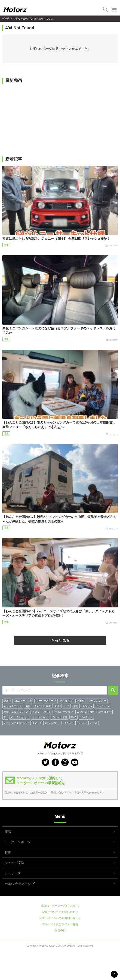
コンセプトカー (86, 712)
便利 (76, 706)
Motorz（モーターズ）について (60, 906)
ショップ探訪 (14, 863)
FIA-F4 (37, 723)
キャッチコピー (13, 706)
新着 (8, 832)
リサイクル (10, 712)
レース (94, 723)
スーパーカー (40, 717)
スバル (38, 706)
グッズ (82, 723)
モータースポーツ (46, 701)
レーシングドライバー (16, 723)
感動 (49, 706)
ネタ (67, 706)
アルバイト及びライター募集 (60, 924)
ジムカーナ (87, 717)
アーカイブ (105, 712)
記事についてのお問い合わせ (60, 912)
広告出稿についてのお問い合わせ (60, 918)
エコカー (20, 701)
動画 (58, 706)
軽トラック (66, 701)
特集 (6, 245)
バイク (24, 712)
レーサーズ (13, 873)
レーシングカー (97, 701)
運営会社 (60, 931)
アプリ (36, 712)
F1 (5, 717)
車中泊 (47, 712)
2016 (74, 717)
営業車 (81, 701)
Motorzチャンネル (18, 884)
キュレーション (64, 712)
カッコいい (103, 706)
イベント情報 (59, 717)
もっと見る (60, 641)
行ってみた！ (52, 723)
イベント (69, 723)
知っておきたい (20, 717)
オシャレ (87, 706)
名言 (28, 706)
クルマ (8, 701)
